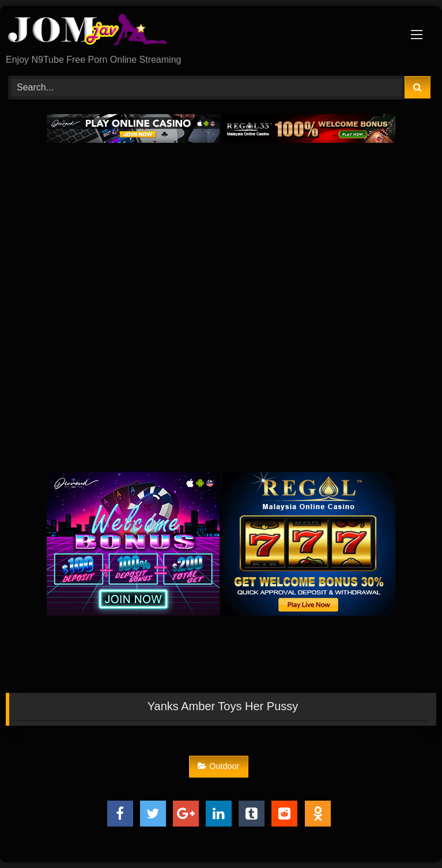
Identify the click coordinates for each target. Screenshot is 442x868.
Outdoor (218, 766)
